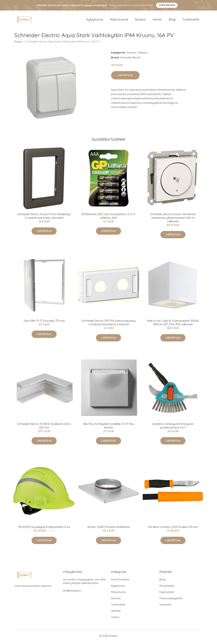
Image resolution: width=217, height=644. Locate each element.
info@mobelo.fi (72, 593)
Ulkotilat (116, 613)
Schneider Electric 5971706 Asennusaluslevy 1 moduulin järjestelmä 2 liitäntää (109, 325)
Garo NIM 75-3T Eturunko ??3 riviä (44, 323)
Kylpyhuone (95, 21)
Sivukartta (165, 607)
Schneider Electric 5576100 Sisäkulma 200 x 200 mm (44, 428)
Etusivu (18, 44)
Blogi (172, 21)
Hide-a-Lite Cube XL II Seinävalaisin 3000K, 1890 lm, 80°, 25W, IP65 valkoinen (173, 325)
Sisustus (140, 21)
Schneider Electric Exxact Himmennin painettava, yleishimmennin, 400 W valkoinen (173, 220)
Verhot (157, 21)
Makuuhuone (119, 21)
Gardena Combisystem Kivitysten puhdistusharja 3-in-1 (173, 428)
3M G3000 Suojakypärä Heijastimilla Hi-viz (44, 529)
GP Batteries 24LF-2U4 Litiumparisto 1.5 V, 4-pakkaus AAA (108, 218)
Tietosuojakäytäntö (171, 601)
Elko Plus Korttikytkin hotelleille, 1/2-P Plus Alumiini (108, 428)
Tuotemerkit (191, 21)
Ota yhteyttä (167, 588)
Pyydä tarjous (167, 5)
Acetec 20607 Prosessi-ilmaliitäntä (109, 529)
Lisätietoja (125, 78)
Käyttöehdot (167, 594)
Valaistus (142, 55)
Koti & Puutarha (120, 582)
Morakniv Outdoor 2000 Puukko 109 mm (173, 529)
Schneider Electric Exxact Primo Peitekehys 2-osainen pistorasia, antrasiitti (44, 218)
